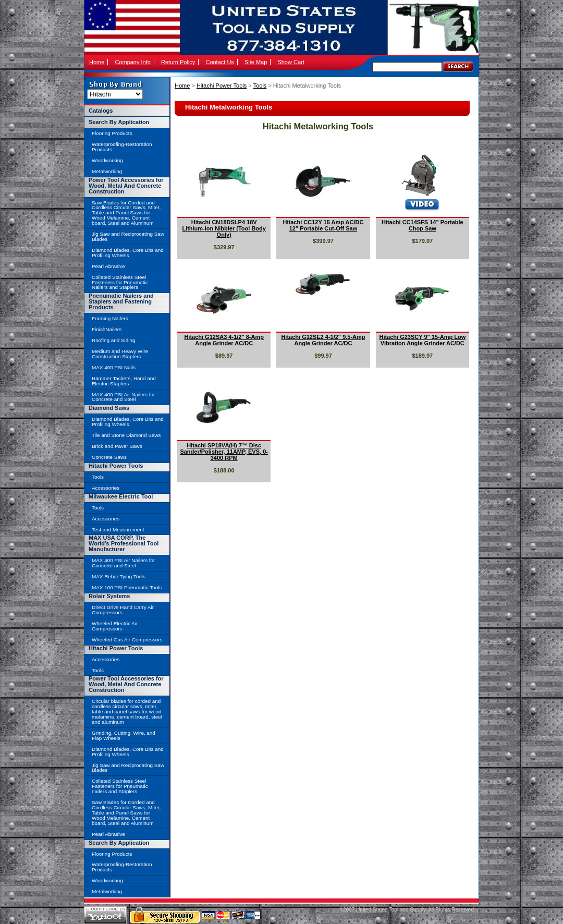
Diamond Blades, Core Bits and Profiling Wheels (128, 253)
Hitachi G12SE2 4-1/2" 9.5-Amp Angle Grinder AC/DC (323, 340)
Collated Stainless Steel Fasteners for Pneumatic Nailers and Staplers (120, 282)
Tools (260, 86)
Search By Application (119, 122)
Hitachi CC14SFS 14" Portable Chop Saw (423, 225)
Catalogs (101, 111)
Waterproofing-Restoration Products (122, 147)
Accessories (106, 488)
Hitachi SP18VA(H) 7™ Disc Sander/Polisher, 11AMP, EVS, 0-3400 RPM (224, 452)
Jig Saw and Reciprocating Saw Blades (128, 236)
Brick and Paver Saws (117, 446)
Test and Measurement (118, 530)
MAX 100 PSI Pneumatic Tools (127, 587)
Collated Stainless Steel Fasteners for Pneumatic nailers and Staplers (120, 786)
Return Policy (178, 62)
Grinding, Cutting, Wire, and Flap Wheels (124, 735)
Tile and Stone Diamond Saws (126, 435)
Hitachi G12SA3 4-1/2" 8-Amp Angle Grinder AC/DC (224, 340)
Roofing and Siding (113, 340)
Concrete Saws (109, 457)
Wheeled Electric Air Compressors (115, 626)
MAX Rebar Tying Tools (119, 576)
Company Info (132, 62)
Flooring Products (112, 133)
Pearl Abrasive (108, 266)
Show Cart (291, 62)
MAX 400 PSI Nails (114, 367)
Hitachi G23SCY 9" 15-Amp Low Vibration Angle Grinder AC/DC (422, 340)
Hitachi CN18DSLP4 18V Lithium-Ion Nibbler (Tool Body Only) (224, 228)
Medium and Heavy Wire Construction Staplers (120, 354)
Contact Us (219, 62)
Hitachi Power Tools (222, 86)
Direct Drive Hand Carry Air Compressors (123, 610)
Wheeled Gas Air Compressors (127, 640)
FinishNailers (107, 329)
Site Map (256, 62)
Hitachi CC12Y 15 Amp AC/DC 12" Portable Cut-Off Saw (323, 225)
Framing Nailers (110, 318)
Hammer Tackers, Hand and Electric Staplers (124, 381)
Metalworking (107, 171)
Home (97, 62)
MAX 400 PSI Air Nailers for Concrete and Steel (123, 397)
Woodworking (107, 160)
